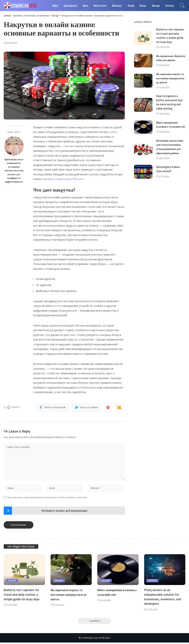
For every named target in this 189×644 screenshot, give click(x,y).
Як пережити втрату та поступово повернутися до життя (171, 81)
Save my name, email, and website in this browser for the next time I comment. (47, 498)
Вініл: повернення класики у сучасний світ (168, 129)
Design (12, 581)
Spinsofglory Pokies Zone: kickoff (168, 175)
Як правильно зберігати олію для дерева (168, 59)
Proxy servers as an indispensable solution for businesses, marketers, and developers (163, 598)
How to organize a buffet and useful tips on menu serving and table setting (170, 105)
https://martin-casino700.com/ (66, 179)
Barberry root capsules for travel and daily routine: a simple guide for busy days (170, 36)
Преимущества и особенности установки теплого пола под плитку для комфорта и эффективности (14, 171)
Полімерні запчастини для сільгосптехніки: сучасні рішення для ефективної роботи (170, 153)
